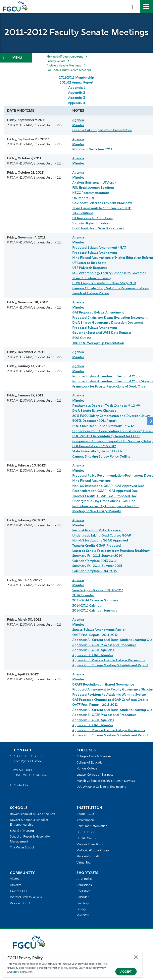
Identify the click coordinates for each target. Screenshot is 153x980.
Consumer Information (92, 826)
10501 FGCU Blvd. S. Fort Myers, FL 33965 (28, 759)
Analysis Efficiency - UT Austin (94, 183)
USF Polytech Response (90, 268)
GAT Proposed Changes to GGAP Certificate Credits (110, 700)
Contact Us (21, 786)
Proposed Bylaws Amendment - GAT (99, 248)
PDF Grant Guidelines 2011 (92, 150)
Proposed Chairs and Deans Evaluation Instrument (110, 318)
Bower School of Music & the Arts (32, 814)
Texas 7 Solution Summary (92, 278)
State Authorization (89, 857)
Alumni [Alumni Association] (15, 879)
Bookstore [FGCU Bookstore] (83, 891)
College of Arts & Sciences (94, 757)
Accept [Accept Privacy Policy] (126, 972)
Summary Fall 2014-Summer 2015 (97, 566)
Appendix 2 (77, 93)
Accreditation (85, 820)
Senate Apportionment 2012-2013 (98, 591)
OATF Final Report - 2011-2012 (95, 635)
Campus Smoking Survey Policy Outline (101, 457)
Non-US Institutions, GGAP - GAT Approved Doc (108, 486)
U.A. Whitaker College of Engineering (101, 787)
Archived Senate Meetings (64, 66)
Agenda (78, 120)
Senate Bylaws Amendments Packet (99, 630)
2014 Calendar (83, 595)
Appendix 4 (76, 103)
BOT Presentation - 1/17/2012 (94, 446)
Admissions (84, 885)
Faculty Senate (56, 61)
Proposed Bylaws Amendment (95, 253)
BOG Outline (82, 338)
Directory (83, 904)
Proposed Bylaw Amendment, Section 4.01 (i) (106, 377)
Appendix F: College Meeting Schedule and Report (110, 666)
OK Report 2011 (84, 198)
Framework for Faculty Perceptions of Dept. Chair (109, 387)
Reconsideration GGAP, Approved (97, 531)
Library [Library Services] (81, 909)
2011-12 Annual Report (77, 83)
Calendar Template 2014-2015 (95, 571)
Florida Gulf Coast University (65, 57)
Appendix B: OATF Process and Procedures (104, 645)
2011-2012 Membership (76, 78)
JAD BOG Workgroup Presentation (98, 343)
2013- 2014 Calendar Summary (95, 601)
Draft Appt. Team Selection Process (98, 229)
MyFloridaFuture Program (94, 851)
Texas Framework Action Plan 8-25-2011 (102, 208)
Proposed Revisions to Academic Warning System (109, 695)
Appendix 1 (77, 88)
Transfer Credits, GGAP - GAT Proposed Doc (104, 496)
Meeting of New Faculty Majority (97, 511)
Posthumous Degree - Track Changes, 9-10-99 (106, 406)
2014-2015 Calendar (87, 606)
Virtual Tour (84, 863)
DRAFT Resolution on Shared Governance (103, 685)
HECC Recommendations (91, 193)
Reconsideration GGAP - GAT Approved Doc (105, 491)
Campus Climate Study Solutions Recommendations (110, 289)
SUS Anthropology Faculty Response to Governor (109, 273)
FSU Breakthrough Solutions (93, 188)
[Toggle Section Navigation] (16, 58)
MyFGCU (83, 916)
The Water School (22, 848)
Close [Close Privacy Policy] (136, 957)
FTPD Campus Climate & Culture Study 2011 (104, 283)
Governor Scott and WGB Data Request (102, 333)
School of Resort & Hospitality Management (30, 839)
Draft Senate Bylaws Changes (94, 411)
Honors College (87, 769)
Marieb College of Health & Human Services (106, 781)
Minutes (78, 125)
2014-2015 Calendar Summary (95, 611)
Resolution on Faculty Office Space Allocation (106, 506)
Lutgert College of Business (95, 775)
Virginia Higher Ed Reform (92, 224)
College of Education (90, 763)
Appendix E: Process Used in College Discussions (109, 661)
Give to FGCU (19, 891)
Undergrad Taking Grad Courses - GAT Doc (104, 501)
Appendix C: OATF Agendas (93, 650)
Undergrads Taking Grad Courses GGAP (102, 536)
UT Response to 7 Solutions (92, 218)
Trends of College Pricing (91, 293)
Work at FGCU (20, 904)
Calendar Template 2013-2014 (94, 561)
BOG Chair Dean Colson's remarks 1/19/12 (103, 426)
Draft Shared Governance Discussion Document (108, 323)
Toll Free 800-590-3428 (32, 775)
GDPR (16, 972)
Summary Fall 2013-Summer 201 (96, 556)
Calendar (82, 897)
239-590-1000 (23, 770)
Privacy (102, 968)
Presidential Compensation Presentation (102, 130)
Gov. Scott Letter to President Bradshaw (102, 203)
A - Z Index (84, 879)
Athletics (16, 885)
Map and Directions (90, 845)
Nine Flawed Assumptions (91, 481)
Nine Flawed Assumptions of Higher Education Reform (113, 258)
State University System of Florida (97, 452)
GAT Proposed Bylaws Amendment (98, 313)
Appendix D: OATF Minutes (93, 655)
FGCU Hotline (86, 832)
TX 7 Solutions (83, 213)
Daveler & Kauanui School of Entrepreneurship (29, 823)
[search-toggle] (133, 7)
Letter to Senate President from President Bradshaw (111, 551)
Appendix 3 (76, 98)
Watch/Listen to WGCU (26, 897)
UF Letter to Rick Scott (89, 263)
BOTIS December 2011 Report (94, 421)
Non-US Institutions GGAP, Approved (100, 541)
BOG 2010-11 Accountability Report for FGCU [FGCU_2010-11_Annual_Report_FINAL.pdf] (106, 436)
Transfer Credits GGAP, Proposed (97, 546)
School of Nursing (22, 831)
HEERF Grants (86, 839)
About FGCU (85, 814)
